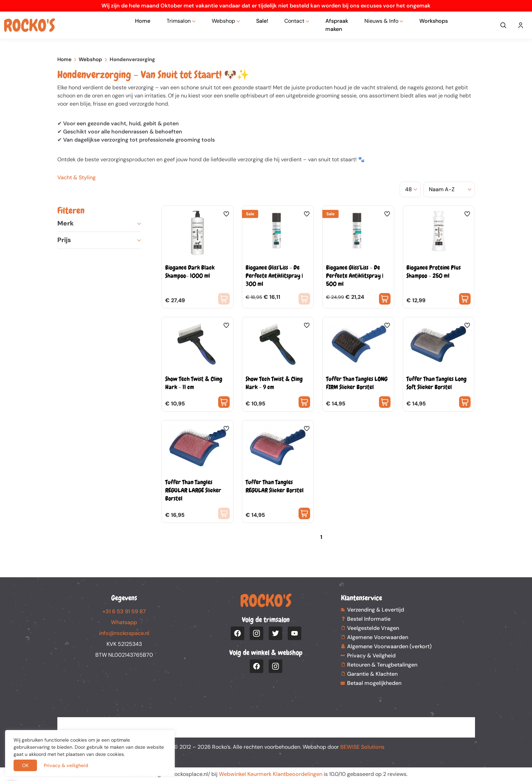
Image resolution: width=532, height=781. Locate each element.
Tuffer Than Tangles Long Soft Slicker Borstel (436, 383)
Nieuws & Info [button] (381, 21)
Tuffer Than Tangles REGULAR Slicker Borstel (275, 486)
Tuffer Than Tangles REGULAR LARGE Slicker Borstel (193, 490)
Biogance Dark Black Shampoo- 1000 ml (190, 271)
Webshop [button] (223, 21)
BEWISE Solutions (362, 747)
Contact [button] (294, 21)
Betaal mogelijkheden (374, 683)
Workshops (434, 21)
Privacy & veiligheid (66, 765)
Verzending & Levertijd (376, 610)
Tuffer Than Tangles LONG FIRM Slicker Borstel (357, 383)
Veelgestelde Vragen (373, 628)
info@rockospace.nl (124, 633)
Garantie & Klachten (372, 674)
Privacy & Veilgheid (371, 656)
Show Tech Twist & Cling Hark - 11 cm (194, 383)
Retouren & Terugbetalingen (382, 665)
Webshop (90, 59)
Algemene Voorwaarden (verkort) (389, 646)
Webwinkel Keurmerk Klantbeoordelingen (271, 774)
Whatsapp (124, 622)
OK (25, 765)
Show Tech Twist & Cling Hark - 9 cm (274, 383)
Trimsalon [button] (179, 21)
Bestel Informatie (369, 619)
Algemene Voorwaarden (378, 637)
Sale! (262, 21)
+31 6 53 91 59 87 (124, 611)
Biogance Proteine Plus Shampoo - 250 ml (434, 271)
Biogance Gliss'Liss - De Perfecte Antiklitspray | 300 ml (274, 276)
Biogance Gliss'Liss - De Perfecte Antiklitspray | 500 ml (355, 276)
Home (143, 21)
